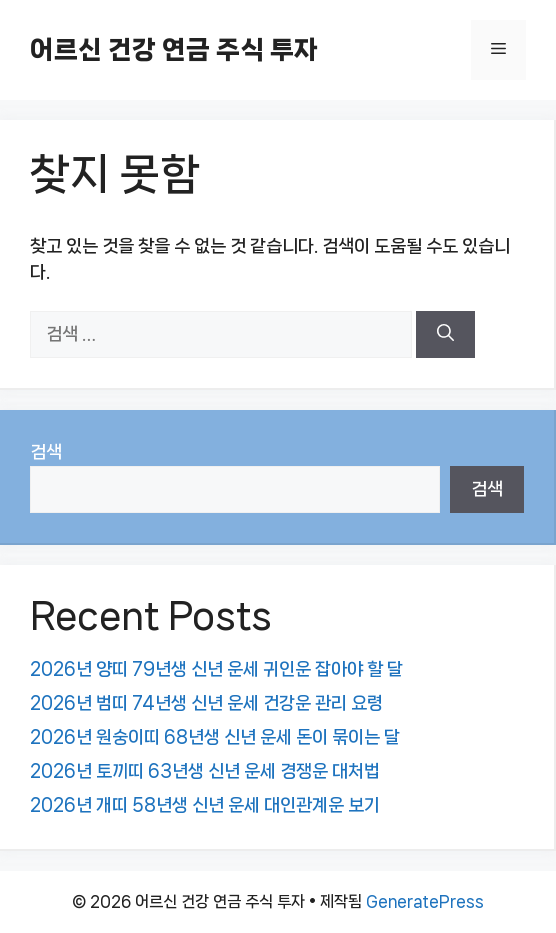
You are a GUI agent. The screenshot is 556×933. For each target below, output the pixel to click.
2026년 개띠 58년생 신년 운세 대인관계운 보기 (205, 805)
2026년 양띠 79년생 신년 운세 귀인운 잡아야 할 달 (216, 669)
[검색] (445, 335)
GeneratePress (425, 901)
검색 (46, 452)
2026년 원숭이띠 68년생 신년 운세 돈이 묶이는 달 (215, 737)
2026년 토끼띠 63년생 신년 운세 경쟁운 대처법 (205, 771)
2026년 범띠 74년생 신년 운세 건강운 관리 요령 (206, 703)
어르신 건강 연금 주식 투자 (174, 49)
